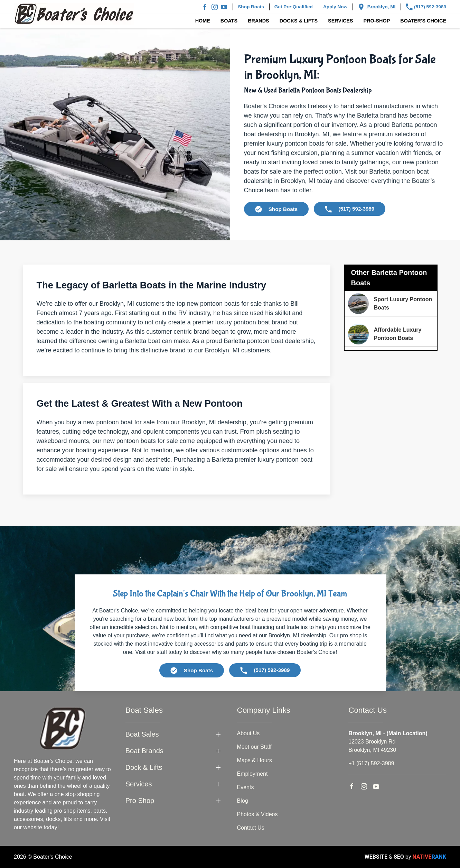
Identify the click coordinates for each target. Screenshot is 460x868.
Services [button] (341, 21)
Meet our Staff (254, 747)
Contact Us (251, 828)
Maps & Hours (255, 760)
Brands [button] (259, 21)
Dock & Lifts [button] (144, 767)
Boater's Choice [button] (423, 21)
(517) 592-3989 (426, 7)
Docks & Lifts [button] (299, 21)
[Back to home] (74, 14)
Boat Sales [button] (142, 734)
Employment (252, 774)
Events (246, 787)
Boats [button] (229, 21)
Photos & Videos (257, 814)
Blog (243, 801)
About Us (248, 733)
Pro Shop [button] (140, 801)
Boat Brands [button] (144, 751)
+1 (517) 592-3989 (371, 763)
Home (203, 21)
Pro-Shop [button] (377, 21)
